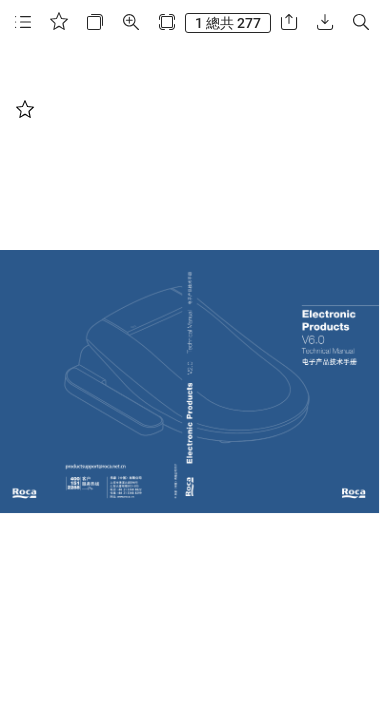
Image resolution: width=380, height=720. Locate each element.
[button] (23, 22)
